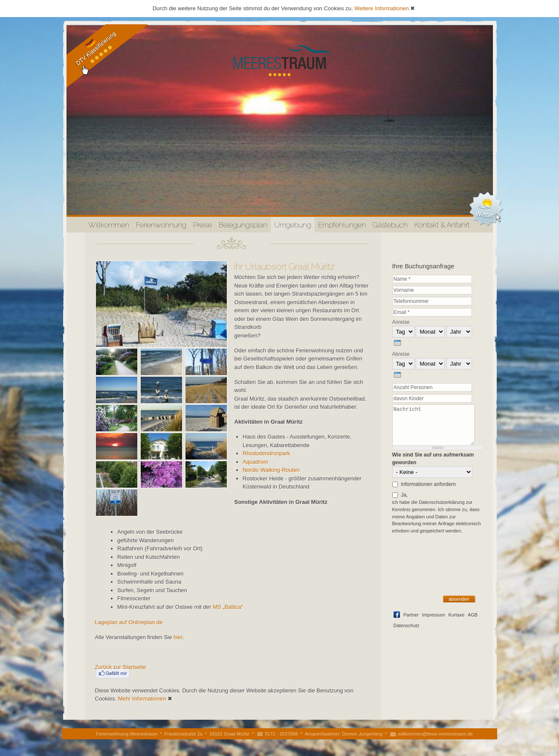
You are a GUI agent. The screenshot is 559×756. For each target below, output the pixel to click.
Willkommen (109, 225)
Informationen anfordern (428, 484)
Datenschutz (407, 625)
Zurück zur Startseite (121, 667)
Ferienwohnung (161, 225)
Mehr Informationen (142, 699)
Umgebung (293, 225)
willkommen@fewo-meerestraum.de (435, 734)
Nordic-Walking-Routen (271, 470)
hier (178, 637)
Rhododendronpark (266, 453)
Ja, (404, 495)
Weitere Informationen (382, 8)
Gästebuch (390, 225)
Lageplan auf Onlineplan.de (129, 622)
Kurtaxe (456, 615)
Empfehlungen (342, 225)
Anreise (401, 322)
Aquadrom (255, 462)
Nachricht (433, 425)
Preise (203, 225)
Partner (411, 615)
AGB (473, 615)
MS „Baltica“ (228, 607)
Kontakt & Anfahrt (442, 225)
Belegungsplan (243, 225)
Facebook (397, 615)
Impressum (434, 615)
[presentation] (397, 343)
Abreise (401, 354)
